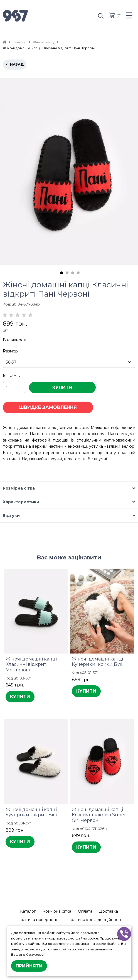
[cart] (112, 15)
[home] (5, 42)
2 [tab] (67, 273)
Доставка (109, 911)
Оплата (85, 911)
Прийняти (29, 966)
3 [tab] (73, 273)
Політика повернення (39, 920)
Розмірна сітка (57, 911)
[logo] (36, 16)
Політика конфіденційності (94, 920)
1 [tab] (61, 273)
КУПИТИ (62, 388)
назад (15, 64)
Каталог (28, 911)
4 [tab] (78, 273)
